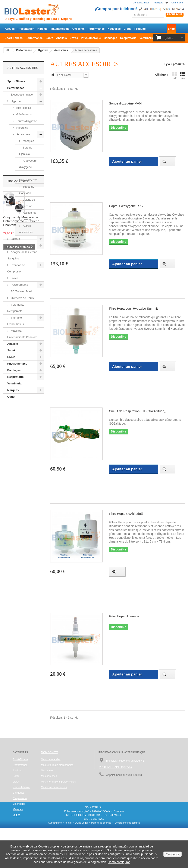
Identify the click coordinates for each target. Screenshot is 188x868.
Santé (49, 38)
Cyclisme (79, 29)
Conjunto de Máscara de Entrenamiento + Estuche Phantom (21, 453)
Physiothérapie (91, 38)
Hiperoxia (22, 128)
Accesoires (23, 134)
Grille (174, 75)
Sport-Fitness (14, 38)
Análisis (62, 38)
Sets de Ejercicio (26, 151)
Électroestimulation (22, 95)
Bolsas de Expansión (27, 203)
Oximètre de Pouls (22, 298)
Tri (52, 75)
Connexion (177, 3)
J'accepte (173, 854)
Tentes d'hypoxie (26, 121)
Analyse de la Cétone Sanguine (22, 255)
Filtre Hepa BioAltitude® (126, 514)
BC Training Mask (21, 291)
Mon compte (50, 752)
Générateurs (24, 114)
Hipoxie (42, 29)
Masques (28, 141)
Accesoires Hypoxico (28, 216)
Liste (182, 75)
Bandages (110, 38)
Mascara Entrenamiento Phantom (22, 334)
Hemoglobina (19, 245)
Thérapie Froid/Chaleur (16, 321)
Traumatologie (60, 29)
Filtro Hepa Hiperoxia (124, 616)
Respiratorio (128, 38)
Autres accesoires (26, 229)
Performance (96, 29)
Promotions (18, 413)
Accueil (10, 29)
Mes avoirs (47, 771)
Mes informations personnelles (58, 782)
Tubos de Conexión (27, 190)
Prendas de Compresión (16, 268)
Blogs (128, 29)
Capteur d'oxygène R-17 (126, 206)
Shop (171, 29)
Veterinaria (147, 38)
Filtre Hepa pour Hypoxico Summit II (135, 308)
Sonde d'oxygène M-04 (125, 103)
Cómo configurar (119, 862)
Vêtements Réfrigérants (16, 308)
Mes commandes (51, 759)
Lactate (15, 239)
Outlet (11, 397)
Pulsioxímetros (28, 180)
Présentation (26, 29)
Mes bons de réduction (54, 787)
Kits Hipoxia (23, 108)
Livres (74, 38)
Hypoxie (15, 101)
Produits (140, 29)
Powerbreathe (19, 285)
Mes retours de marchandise (57, 765)
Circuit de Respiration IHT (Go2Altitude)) (138, 411)
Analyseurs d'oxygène (28, 164)
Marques (13, 390)
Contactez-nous (141, 3)
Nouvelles (114, 29)
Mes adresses (49, 776)
